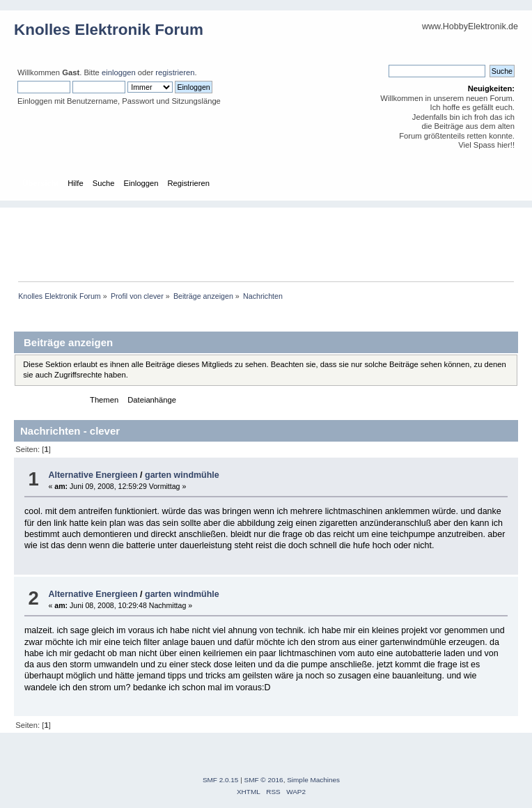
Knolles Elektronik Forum (109, 30)
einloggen (119, 72)
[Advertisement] (273, 239)
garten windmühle (182, 475)
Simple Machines (313, 780)
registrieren (175, 72)
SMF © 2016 (264, 780)
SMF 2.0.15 (221, 780)
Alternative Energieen (93, 475)
